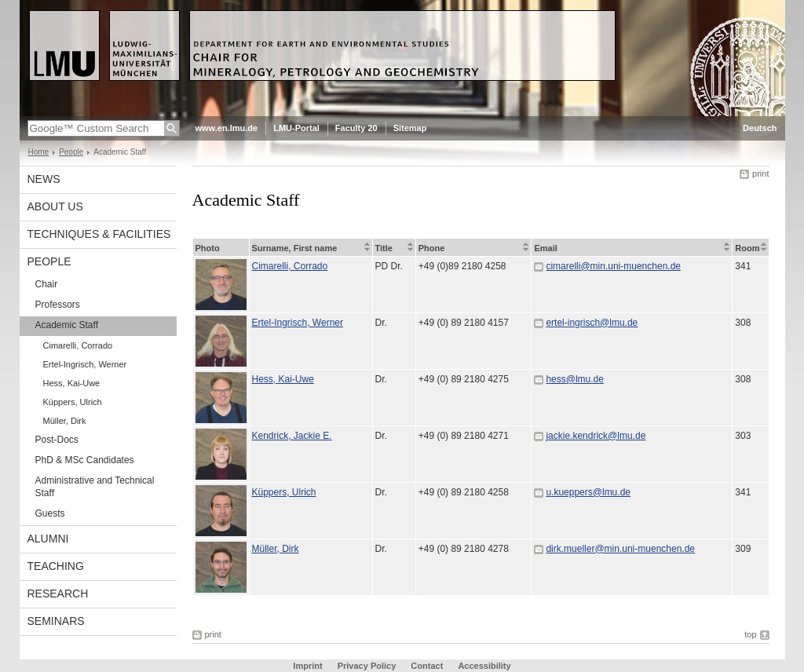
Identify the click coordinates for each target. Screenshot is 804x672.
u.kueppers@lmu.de (588, 492)
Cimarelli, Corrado (78, 345)
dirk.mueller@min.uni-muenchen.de (620, 549)
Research (58, 593)
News (44, 179)
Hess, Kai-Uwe (72, 383)
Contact (427, 666)
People (71, 152)
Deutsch (760, 128)
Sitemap (410, 128)
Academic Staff (67, 325)
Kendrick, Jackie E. (292, 436)
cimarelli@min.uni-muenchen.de (613, 266)
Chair (47, 284)
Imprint (307, 666)
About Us (55, 206)
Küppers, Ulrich (73, 402)
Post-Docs (57, 440)
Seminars (56, 621)
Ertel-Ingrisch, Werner (85, 364)
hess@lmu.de (575, 379)
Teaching (56, 566)
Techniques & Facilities (99, 234)
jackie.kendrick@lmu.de (596, 436)
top (750, 634)
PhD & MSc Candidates (85, 460)
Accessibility (484, 666)
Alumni (48, 539)
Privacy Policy (367, 666)
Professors (58, 305)
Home (39, 152)
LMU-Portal (296, 128)
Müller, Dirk (65, 421)
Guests (50, 513)
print (760, 173)
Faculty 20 (356, 128)
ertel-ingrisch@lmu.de (592, 323)
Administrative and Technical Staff (95, 487)
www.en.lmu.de (227, 128)
